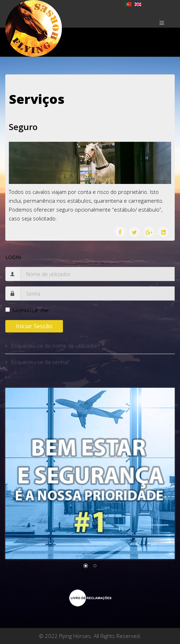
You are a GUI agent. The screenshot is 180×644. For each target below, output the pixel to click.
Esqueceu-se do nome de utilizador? (55, 346)
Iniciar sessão (34, 326)
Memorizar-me (27, 310)
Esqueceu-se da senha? (40, 362)
